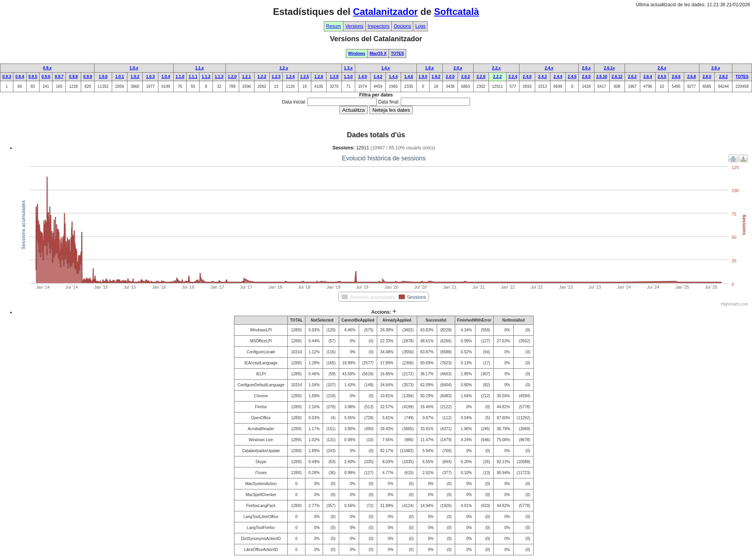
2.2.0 (481, 77)
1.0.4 (166, 77)
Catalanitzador (385, 12)
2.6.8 (692, 77)
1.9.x (429, 68)
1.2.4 (290, 77)
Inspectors (379, 26)
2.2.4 (513, 77)
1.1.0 (180, 77)
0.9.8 (73, 77)
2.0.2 (465, 77)
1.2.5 (305, 77)
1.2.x (283, 68)
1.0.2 (135, 77)
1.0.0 (103, 77)
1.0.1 (120, 77)
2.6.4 (648, 77)
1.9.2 (436, 77)
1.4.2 (378, 77)
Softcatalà (457, 12)
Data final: (389, 102)
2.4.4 (558, 77)
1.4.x (385, 68)
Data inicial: (294, 102)
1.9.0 (423, 77)
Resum (334, 26)
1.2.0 (232, 77)
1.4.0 (363, 77)
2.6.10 (602, 77)
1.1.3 (219, 77)
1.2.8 (334, 77)
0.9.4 (20, 77)
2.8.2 (723, 77)
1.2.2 (262, 77)
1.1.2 (206, 77)
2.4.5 (572, 77)
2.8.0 (707, 77)
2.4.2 (543, 77)
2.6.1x (609, 68)
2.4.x (549, 68)
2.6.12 (617, 77)
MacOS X (378, 54)
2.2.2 (498, 77)
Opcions (402, 26)
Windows (357, 54)
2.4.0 (527, 77)
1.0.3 (150, 77)
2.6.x (586, 68)
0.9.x (47, 68)
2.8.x (716, 68)
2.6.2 (632, 77)
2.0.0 (450, 77)
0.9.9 (88, 77)
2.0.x (458, 68)
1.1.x (200, 68)
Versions (354, 26)
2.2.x (496, 68)
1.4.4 (393, 77)
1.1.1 (193, 77)
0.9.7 (59, 77)
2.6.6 (676, 77)
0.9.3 (7, 77)
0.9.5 (33, 77)
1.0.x (134, 68)
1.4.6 (409, 77)
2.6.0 (586, 77)
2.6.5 (662, 77)
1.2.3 (276, 77)
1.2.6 (319, 77)
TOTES (397, 54)
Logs (420, 26)
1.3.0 (348, 77)
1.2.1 (247, 77)
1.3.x (348, 68)
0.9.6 (46, 77)
